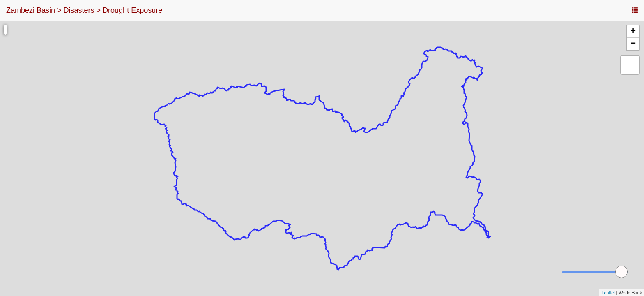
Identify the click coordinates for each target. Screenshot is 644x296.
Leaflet (608, 293)
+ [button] (633, 32)
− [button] (633, 44)
